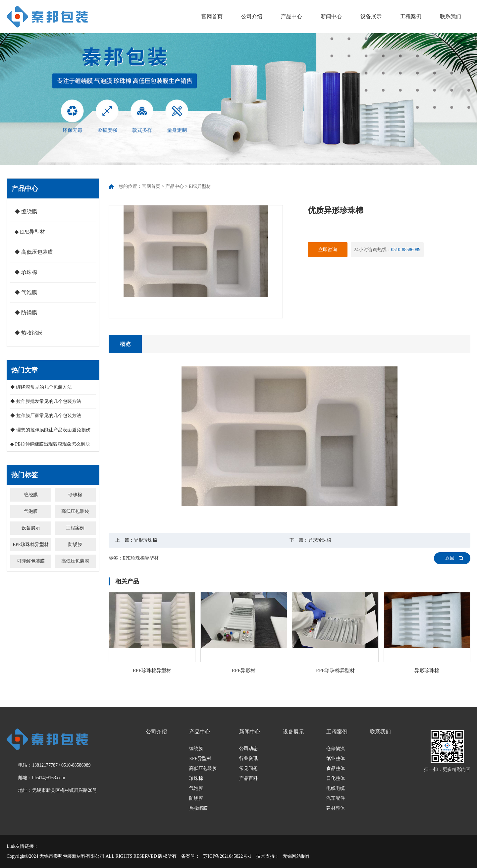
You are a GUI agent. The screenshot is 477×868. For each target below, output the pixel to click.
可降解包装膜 (31, 561)
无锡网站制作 (296, 856)
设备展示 (371, 16)
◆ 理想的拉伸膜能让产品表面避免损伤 (50, 430)
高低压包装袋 (75, 511)
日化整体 (336, 778)
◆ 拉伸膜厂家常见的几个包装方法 (46, 416)
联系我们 (450, 16)
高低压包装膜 (75, 561)
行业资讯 (248, 759)
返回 (450, 558)
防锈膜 (75, 544)
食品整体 (336, 768)
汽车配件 (336, 798)
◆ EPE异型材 (30, 232)
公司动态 (248, 749)
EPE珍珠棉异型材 (31, 544)
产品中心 (291, 16)
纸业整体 (336, 759)
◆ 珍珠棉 (26, 272)
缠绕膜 (31, 495)
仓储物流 (336, 749)
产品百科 (248, 778)
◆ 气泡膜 (26, 292)
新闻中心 (331, 16)
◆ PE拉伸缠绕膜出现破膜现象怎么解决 (50, 444)
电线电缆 (336, 788)
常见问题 (248, 768)
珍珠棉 (75, 495)
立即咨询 (328, 250)
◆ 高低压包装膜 (34, 252)
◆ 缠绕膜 (26, 212)
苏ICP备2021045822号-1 (227, 856)
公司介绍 (252, 16)
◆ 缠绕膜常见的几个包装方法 (41, 387)
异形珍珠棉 (145, 540)
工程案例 (411, 16)
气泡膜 (31, 511)
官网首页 (212, 16)
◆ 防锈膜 (26, 313)
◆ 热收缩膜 (28, 333)
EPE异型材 (200, 186)
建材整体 (336, 808)
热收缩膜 (198, 808)
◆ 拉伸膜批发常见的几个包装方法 (46, 401)
